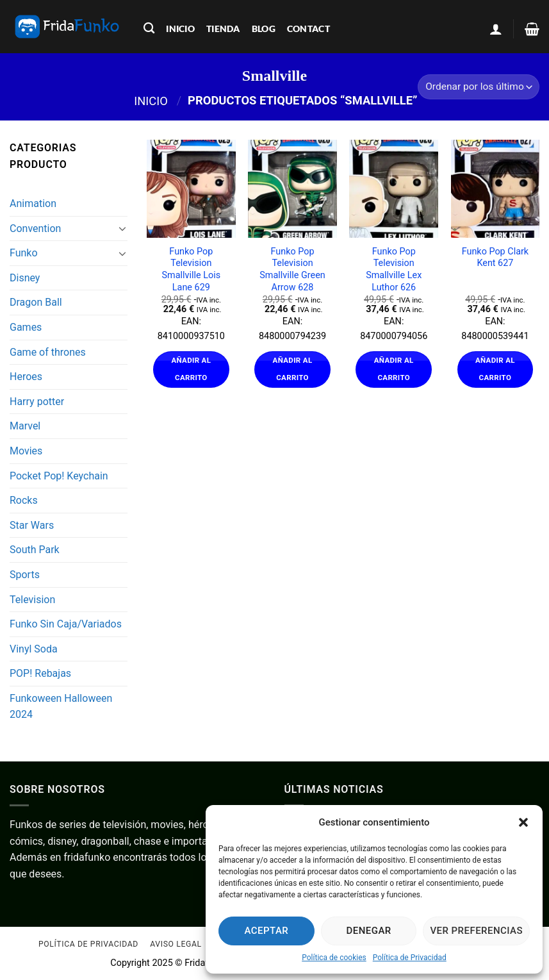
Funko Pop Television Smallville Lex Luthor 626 (394, 270)
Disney (25, 278)
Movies (26, 451)
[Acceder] (496, 29)
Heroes (26, 377)
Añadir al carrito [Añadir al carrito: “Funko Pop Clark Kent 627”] (495, 369)
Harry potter (37, 402)
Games (26, 327)
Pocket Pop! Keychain (59, 476)
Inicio (151, 100)
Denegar (369, 931)
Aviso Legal (176, 944)
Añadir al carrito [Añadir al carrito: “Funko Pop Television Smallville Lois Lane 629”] (191, 369)
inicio (180, 29)
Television (32, 600)
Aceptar (267, 931)
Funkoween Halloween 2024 (61, 707)
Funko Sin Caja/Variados (66, 624)
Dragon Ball (36, 302)
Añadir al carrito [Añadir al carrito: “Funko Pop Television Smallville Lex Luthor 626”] (394, 369)
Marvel (25, 426)
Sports (25, 575)
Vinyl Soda (34, 649)
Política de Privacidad (410, 958)
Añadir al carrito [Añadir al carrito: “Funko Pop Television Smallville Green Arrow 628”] (293, 369)
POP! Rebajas (40, 673)
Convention (35, 228)
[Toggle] (123, 228)
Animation (33, 203)
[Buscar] (149, 29)
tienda (223, 29)
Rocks (24, 500)
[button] (523, 822)
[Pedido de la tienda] (479, 87)
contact (308, 29)
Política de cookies (334, 958)
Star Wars (32, 525)
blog (264, 29)
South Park (35, 550)
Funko (24, 253)
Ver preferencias (476, 931)
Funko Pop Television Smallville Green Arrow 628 (292, 270)
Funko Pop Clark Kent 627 (495, 258)
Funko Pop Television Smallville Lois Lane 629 (192, 270)
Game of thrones (48, 352)
